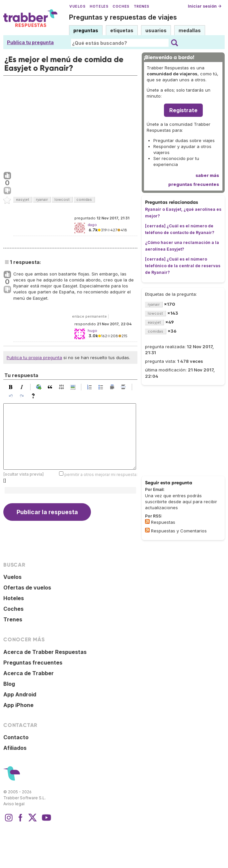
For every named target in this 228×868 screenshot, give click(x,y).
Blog (9, 684)
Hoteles (99, 6)
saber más (207, 175)
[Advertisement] (70, 122)
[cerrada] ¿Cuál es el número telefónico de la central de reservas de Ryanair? (183, 266)
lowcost (62, 199)
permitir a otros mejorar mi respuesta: (101, 474)
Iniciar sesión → (205, 6)
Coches (121, 6)
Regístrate (183, 110)
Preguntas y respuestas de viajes (123, 17)
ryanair (42, 199)
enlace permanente (89, 316)
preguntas (86, 30)
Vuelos (77, 6)
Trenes (142, 6)
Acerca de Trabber (29, 673)
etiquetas (122, 30)
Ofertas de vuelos (27, 588)
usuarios (156, 30)
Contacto (16, 737)
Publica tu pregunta (30, 42)
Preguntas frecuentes (33, 663)
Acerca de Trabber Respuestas (45, 652)
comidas (84, 199)
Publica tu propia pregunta (34, 357)
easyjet (23, 199)
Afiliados (15, 748)
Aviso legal (14, 804)
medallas (190, 30)
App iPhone (18, 705)
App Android (20, 694)
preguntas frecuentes (194, 184)
